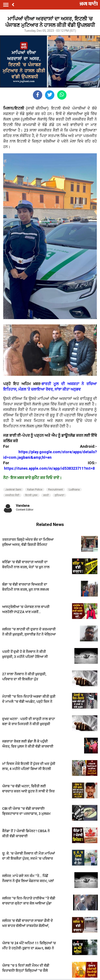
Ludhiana (74, 490)
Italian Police (35, 490)
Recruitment (56, 490)
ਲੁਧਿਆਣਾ (59, 495)
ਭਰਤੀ (46, 495)
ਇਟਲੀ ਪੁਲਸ (31, 495)
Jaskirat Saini (13, 490)
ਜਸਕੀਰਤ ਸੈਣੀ (12, 495)
